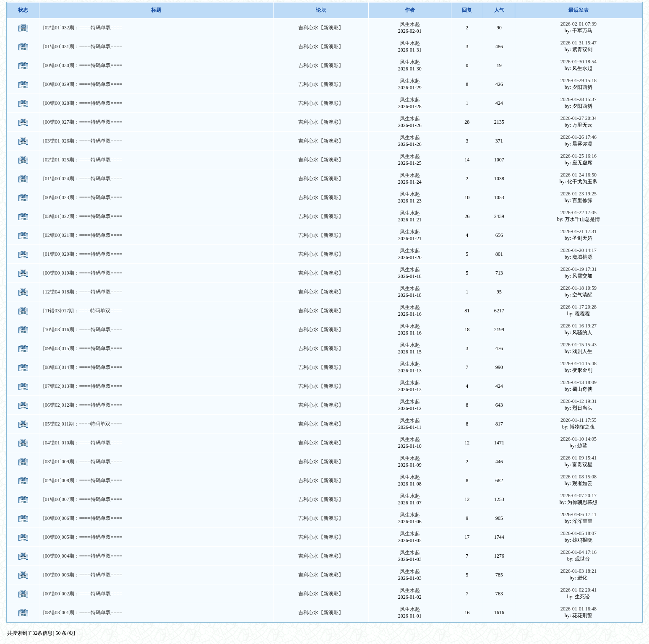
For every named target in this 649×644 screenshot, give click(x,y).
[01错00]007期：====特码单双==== (83, 499)
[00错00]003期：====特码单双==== (83, 575)
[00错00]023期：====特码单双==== (83, 197)
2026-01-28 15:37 (579, 99)
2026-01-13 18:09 (579, 382)
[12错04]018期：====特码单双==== (83, 292)
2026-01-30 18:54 (579, 62)
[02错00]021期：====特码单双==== (83, 235)
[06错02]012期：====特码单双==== (83, 405)
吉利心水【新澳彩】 (321, 28)
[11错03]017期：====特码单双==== (83, 311)
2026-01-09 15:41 (579, 458)
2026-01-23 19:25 (579, 194)
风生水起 (410, 24)
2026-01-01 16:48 (579, 609)
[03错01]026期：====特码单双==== (83, 141)
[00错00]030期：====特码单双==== (83, 65)
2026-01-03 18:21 (579, 571)
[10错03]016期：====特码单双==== (83, 330)
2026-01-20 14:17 (579, 250)
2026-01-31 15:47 (579, 43)
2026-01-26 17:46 (579, 137)
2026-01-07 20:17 (579, 496)
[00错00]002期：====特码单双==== (83, 594)
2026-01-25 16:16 (579, 156)
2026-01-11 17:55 (579, 420)
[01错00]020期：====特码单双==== (83, 254)
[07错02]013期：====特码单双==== (83, 386)
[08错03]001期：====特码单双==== (83, 613)
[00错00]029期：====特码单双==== (83, 84)
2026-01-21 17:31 (579, 231)
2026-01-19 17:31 (579, 269)
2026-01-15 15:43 (579, 345)
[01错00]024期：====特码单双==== (83, 179)
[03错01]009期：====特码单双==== (83, 462)
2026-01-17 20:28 (579, 307)
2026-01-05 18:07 (579, 533)
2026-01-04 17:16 (579, 552)
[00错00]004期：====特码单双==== (83, 556)
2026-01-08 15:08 (579, 477)
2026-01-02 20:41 (579, 590)
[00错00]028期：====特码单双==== (83, 103)
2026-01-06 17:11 (579, 514)
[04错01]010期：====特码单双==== (83, 443)
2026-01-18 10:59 (579, 288)
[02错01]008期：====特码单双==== (83, 480)
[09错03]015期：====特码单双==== (83, 348)
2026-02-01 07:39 (579, 24)
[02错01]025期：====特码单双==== (83, 160)
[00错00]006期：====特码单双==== (83, 518)
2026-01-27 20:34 (579, 118)
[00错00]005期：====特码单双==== (83, 537)
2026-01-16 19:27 (579, 326)
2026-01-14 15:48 (579, 364)
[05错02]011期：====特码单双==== (83, 424)
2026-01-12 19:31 (579, 401)
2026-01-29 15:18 (579, 80)
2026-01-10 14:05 (579, 439)
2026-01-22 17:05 (579, 213)
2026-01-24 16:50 (579, 175)
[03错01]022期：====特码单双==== (83, 216)
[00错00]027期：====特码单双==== (83, 122)
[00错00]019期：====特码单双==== (83, 273)
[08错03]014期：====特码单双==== (83, 367)
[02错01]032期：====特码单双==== (83, 28)
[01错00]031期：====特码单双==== (83, 47)
